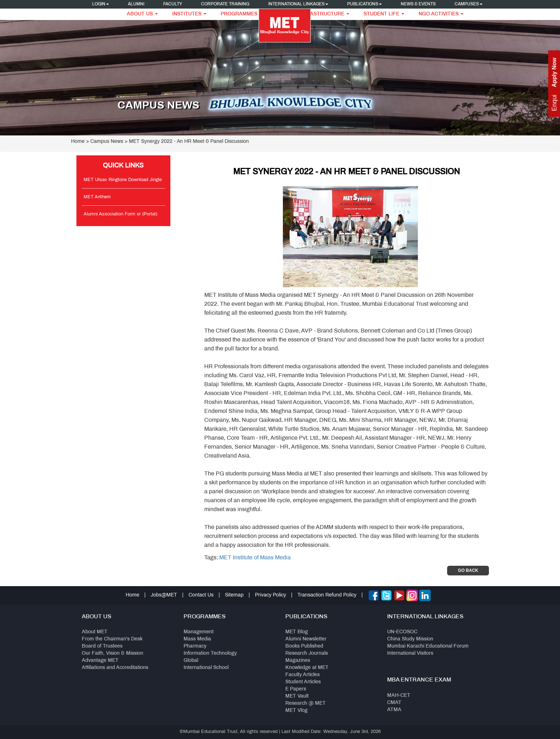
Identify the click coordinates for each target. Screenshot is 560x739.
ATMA (394, 710)
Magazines (298, 661)
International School (206, 668)
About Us (142, 14)
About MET (95, 632)
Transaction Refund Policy (327, 595)
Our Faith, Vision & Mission (112, 653)
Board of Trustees (102, 646)
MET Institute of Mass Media (255, 558)
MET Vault (297, 696)
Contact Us (201, 595)
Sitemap (234, 595)
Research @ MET (306, 703)
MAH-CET (399, 696)
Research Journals (307, 653)
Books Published (304, 646)
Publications (364, 4)
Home (78, 142)
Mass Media (197, 639)
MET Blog (297, 632)
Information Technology (210, 653)
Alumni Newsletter (306, 639)
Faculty (173, 4)
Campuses (469, 4)
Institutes (189, 14)
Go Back (468, 570)
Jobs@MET (164, 595)
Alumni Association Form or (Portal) (120, 214)
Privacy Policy (271, 595)
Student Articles (303, 682)
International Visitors (410, 653)
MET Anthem (97, 197)
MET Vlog (296, 711)
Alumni (136, 4)
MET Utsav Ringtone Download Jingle (123, 180)
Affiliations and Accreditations (115, 668)
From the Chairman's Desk (112, 639)
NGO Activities (441, 14)
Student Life (384, 14)
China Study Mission (410, 639)
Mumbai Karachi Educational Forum (428, 646)
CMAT (394, 703)
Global (191, 661)
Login (101, 4)
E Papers (296, 689)
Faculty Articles (302, 675)
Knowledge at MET (307, 668)
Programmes (242, 14)
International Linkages (298, 4)
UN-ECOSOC (402, 632)
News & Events (418, 4)
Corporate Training (225, 4)
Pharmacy (195, 646)
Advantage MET (100, 661)
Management (199, 632)
